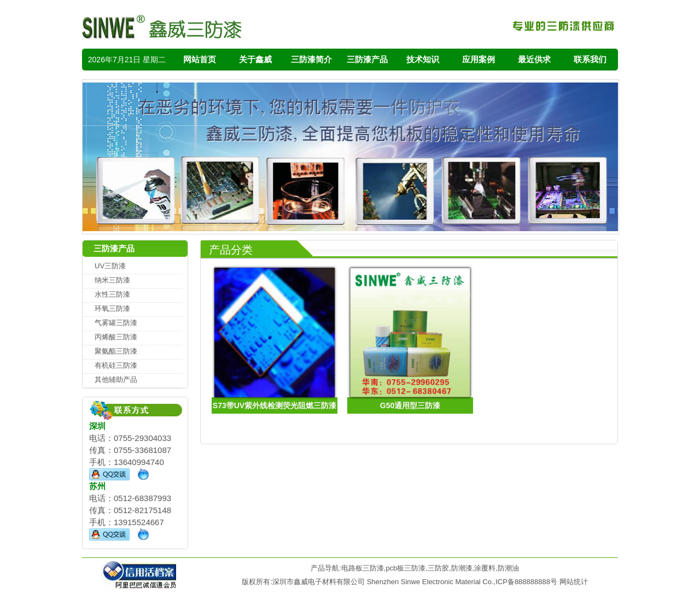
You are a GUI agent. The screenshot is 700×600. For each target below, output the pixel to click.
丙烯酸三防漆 (116, 337)
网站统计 (574, 582)
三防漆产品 (367, 59)
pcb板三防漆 (406, 568)
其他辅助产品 (116, 380)
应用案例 (479, 59)
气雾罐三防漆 (116, 323)
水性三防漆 (112, 294)
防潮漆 (462, 568)
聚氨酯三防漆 (116, 351)
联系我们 (590, 59)
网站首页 (200, 59)
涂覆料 (485, 568)
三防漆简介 (311, 59)
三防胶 (438, 568)
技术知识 (423, 59)
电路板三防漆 (363, 568)
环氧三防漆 (112, 308)
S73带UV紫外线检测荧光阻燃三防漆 (275, 405)
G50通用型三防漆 (410, 405)
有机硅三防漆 (116, 365)
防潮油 (508, 568)
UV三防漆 (110, 266)
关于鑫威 (255, 59)
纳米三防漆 (112, 280)
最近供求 (534, 59)
